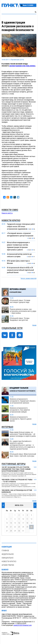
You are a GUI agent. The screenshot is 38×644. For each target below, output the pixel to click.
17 (23, 523)
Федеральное (8, 554)
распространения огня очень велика (22, 66)
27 (7, 531)
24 (23, 527)
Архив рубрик (8, 565)
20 (7, 527)
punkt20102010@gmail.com (23, 625)
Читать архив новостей (28, 279)
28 (11, 531)
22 (15, 527)
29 (15, 531)
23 (19, 527)
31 (23, 531)
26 (31, 527)
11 (27, 519)
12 (31, 519)
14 (11, 523)
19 (31, 523)
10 (23, 519)
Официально (7, 558)
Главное (5, 551)
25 (27, 527)
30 (19, 531)
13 (7, 523)
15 (15, 523)
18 (27, 523)
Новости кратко (9, 561)
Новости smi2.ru (7, 213)
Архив (34, 325)
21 (11, 527)
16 (19, 523)
